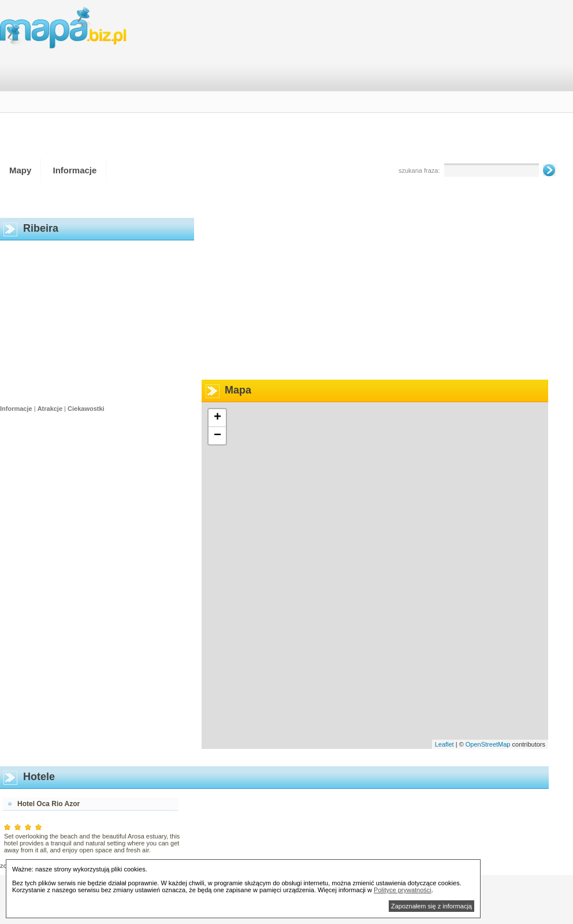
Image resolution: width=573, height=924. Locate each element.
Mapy (20, 170)
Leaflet (444, 744)
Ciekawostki (86, 409)
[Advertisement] (486, 83)
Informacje (75, 170)
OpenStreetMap (488, 744)
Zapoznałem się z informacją (431, 906)
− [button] (217, 436)
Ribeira (41, 228)
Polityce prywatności (403, 890)
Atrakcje (50, 409)
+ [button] (217, 418)
